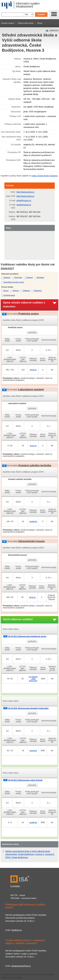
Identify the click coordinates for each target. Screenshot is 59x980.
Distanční (38, 290)
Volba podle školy (26, 23)
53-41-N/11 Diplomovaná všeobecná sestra (27, 636)
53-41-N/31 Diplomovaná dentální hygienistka (28, 708)
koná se (33, 370)
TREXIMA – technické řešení (23, 898)
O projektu (15, 886)
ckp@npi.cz (17, 930)
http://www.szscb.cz (25, 192)
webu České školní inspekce (45, 176)
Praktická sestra (28, 314)
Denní (6, 290)
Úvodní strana (8, 23)
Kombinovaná (9, 295)
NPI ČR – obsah (18, 895)
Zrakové (7, 277)
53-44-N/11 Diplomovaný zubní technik (25, 780)
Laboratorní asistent (31, 389)
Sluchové (18, 277)
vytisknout (54, 30)
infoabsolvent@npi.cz (21, 966)
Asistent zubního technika (35, 465)
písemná (33, 751)
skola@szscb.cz (24, 200)
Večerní (16, 290)
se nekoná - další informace (33, 679)
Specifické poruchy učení (14, 282)
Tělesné (30, 277)
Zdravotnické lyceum (31, 541)
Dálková (26, 290)
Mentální (41, 277)
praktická (33, 522)
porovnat (32, 332)
